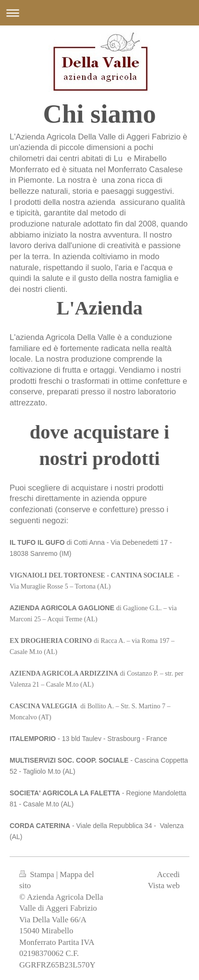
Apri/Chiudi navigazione (99, 13)
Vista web (164, 886)
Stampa (38, 874)
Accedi (168, 874)
